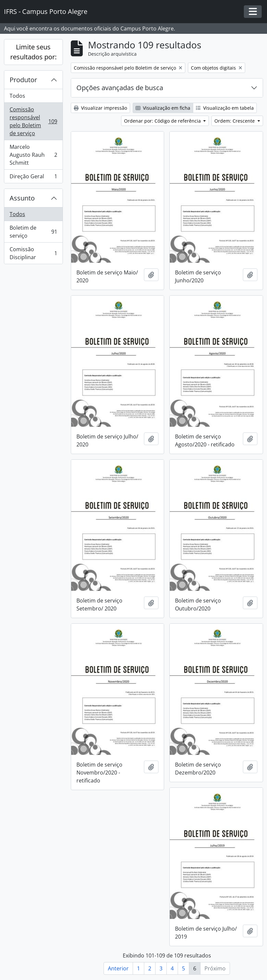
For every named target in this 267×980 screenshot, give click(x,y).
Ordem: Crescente (235, 121)
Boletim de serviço (33, 232)
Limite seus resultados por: (33, 52)
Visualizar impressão (100, 108)
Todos (17, 96)
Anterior (118, 968)
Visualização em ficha (163, 108)
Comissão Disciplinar (33, 253)
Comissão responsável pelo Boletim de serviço (33, 121)
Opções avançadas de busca (120, 88)
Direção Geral (33, 178)
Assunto (22, 198)
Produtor (23, 80)
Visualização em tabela (225, 108)
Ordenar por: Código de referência (163, 121)
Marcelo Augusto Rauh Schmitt (33, 155)
